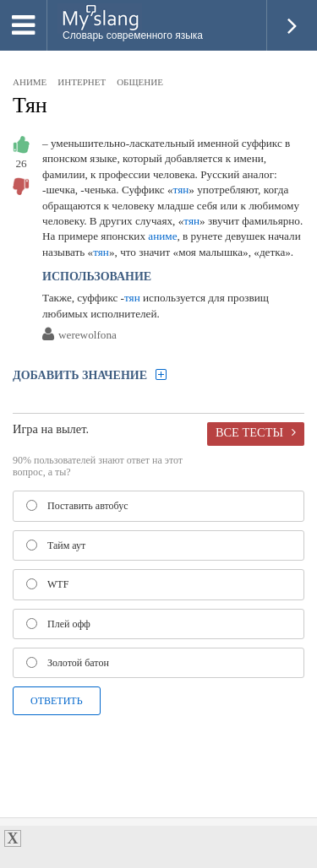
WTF (47, 584)
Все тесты (249, 432)
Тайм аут (56, 545)
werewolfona (87, 336)
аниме (30, 82)
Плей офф (58, 624)
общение (140, 82)
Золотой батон (68, 663)
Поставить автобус (77, 506)
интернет (82, 82)
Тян (30, 105)
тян (181, 190)
